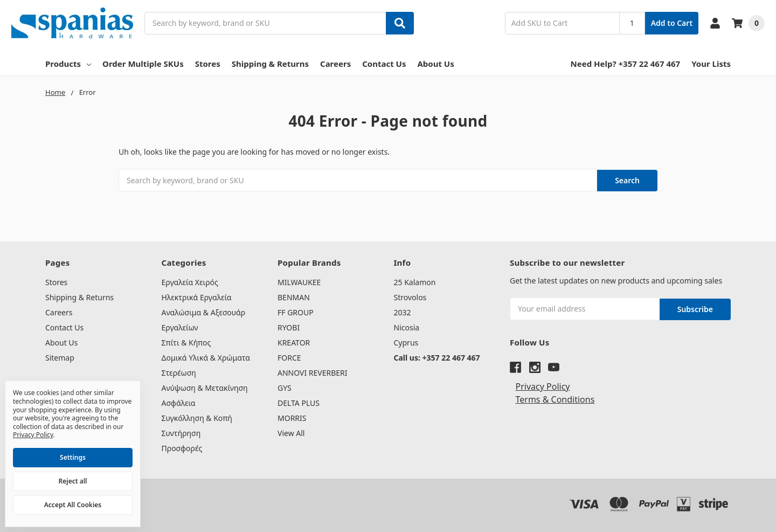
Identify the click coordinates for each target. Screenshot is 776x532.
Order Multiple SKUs (143, 64)
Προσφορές (182, 447)
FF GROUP (296, 311)
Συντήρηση (181, 432)
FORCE (289, 357)
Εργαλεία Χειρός (190, 281)
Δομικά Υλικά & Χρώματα (206, 357)
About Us (435, 64)
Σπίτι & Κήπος (186, 341)
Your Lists (711, 64)
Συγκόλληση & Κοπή (197, 417)
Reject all (73, 481)
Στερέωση (179, 372)
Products (68, 64)
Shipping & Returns (270, 64)
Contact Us (384, 64)
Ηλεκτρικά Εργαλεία (197, 296)
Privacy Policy (543, 384)
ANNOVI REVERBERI (313, 372)
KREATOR (294, 341)
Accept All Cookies (73, 505)
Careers (335, 64)
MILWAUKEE (299, 281)
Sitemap (60, 357)
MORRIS (292, 417)
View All (291, 432)
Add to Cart (672, 23)
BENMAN (294, 296)
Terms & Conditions (555, 397)
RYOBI (289, 326)
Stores (208, 64)
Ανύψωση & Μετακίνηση (205, 387)
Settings (73, 457)
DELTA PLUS (299, 402)
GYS (285, 387)
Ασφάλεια (179, 402)
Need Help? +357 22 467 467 (626, 64)
